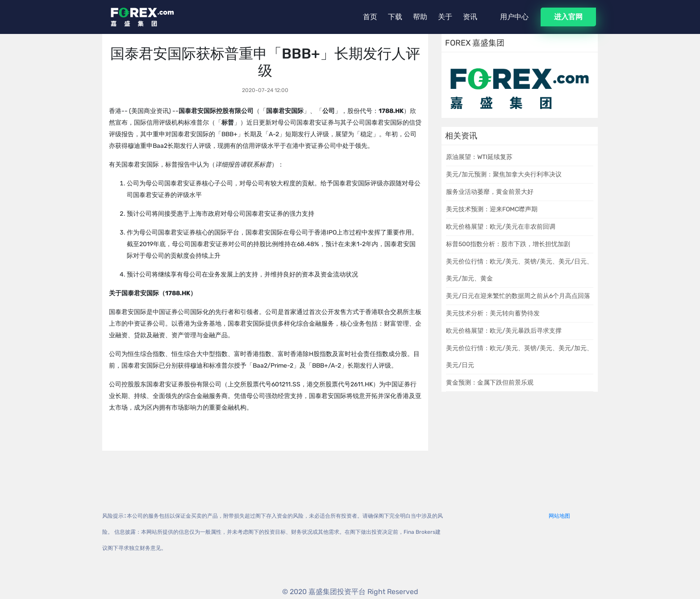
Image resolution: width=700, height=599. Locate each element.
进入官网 (568, 17)
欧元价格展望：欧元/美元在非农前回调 (501, 227)
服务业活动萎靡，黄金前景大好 (490, 192)
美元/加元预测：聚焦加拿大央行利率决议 (504, 174)
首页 (370, 17)
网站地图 (559, 516)
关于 (445, 17)
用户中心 (514, 17)
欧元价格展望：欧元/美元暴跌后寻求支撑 (504, 331)
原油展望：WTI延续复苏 (479, 157)
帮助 (420, 17)
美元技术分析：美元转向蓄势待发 (493, 313)
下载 (395, 17)
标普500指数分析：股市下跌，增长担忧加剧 (508, 244)
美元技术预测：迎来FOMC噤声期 (492, 209)
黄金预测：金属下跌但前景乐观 (490, 383)
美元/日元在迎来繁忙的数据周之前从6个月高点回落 (518, 296)
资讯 (470, 17)
